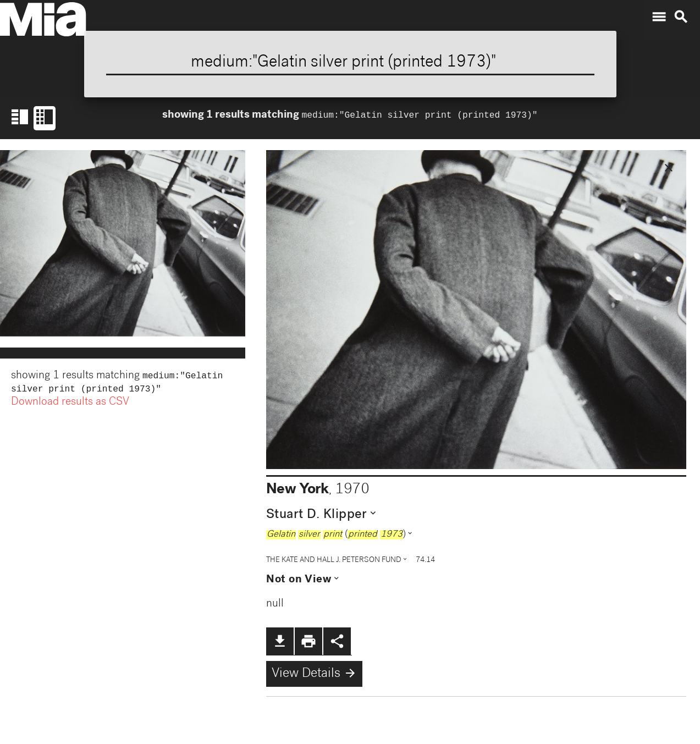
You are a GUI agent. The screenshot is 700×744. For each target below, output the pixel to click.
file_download (280, 641)
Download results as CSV (70, 405)
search (681, 17)
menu (659, 17)
